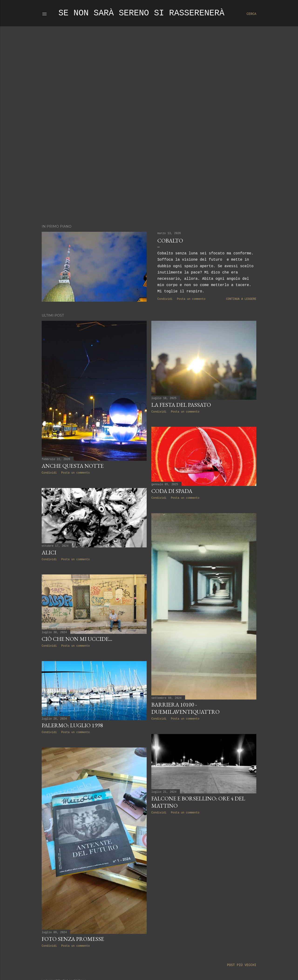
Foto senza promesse (73, 939)
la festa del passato (181, 405)
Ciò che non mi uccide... (77, 639)
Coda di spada (172, 491)
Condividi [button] (165, 299)
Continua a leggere (241, 299)
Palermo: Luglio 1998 (72, 725)
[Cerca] (251, 14)
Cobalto (170, 241)
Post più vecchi (242, 965)
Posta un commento (191, 299)
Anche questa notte (73, 466)
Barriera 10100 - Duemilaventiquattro (185, 708)
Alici (49, 552)
